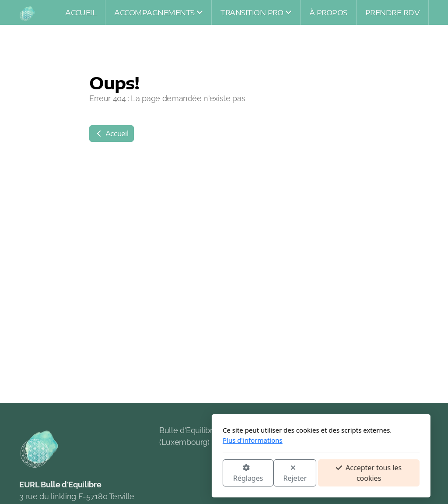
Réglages (151, 474)
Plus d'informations (156, 440)
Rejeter (198, 474)
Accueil (112, 134)
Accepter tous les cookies (272, 473)
